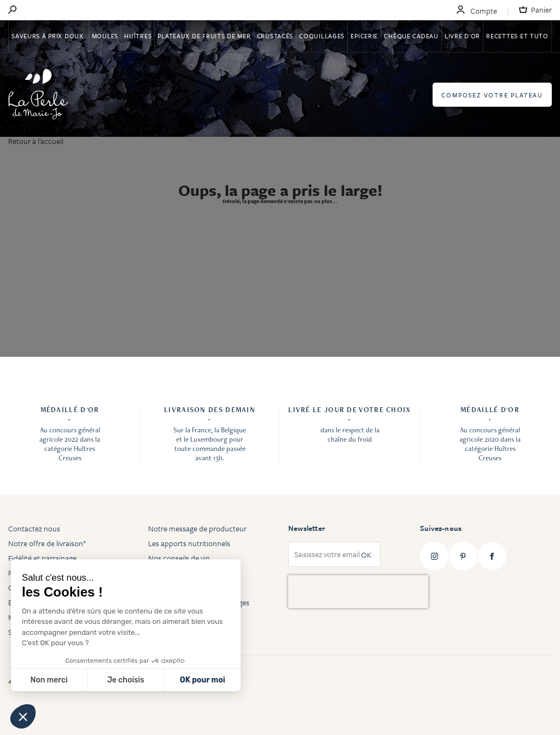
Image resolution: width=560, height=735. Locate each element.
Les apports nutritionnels (189, 543)
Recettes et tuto (517, 36)
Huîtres (138, 36)
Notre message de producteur (197, 528)
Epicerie (364, 36)
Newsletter (307, 528)
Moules (105, 36)
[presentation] (358, 592)
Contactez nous (34, 528)
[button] (23, 716)
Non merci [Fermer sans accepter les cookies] (49, 680)
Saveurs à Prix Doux (48, 36)
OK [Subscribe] (366, 555)
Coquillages (322, 36)
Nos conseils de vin (179, 558)
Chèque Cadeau (411, 36)
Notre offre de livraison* (47, 543)
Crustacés (275, 36)
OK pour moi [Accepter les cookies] (203, 680)
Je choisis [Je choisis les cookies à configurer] (126, 680)
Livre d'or (462, 36)
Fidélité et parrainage (42, 558)
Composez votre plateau (492, 95)
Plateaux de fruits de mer (204, 36)
